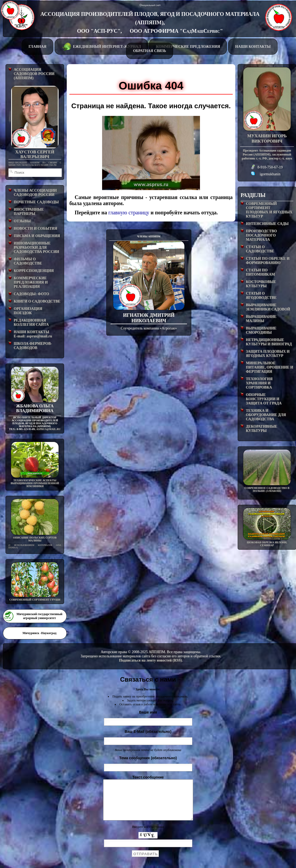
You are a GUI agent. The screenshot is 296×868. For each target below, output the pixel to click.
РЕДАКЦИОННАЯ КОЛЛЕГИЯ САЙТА (31, 322)
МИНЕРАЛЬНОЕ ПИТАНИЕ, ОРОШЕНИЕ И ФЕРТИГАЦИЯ (269, 367)
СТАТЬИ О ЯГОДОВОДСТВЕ (261, 296)
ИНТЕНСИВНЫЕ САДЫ (267, 224)
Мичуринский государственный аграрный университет (39, 616)
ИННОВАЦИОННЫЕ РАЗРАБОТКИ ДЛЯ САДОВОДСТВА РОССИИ (36, 247)
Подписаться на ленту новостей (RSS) (150, 660)
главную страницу (129, 213)
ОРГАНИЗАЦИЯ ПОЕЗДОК (28, 311)
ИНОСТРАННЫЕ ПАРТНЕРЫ (29, 212)
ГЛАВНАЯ (37, 47)
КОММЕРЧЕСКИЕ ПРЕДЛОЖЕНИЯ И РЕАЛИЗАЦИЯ (31, 282)
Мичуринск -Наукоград (39, 633)
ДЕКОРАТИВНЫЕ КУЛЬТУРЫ (262, 429)
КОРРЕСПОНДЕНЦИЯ (34, 271)
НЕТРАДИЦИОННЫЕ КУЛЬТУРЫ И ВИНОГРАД (269, 342)
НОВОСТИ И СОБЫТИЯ (35, 228)
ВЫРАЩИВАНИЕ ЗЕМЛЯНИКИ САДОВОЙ (268, 307)
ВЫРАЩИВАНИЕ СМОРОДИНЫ (261, 330)
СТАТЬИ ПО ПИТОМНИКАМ (260, 272)
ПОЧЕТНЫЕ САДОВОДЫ (36, 202)
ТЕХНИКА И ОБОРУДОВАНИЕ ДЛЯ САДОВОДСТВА (266, 415)
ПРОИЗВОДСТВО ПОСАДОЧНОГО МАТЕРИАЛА (261, 235)
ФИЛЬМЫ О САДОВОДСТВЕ (28, 261)
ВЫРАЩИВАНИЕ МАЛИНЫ (261, 319)
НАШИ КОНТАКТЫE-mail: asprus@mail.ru (33, 334)
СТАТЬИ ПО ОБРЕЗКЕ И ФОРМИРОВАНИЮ (268, 261)
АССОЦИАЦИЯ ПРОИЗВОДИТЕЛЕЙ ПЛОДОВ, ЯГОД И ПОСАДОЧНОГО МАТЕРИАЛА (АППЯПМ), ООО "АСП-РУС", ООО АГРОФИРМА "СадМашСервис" (150, 22)
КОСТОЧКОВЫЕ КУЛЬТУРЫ (261, 284)
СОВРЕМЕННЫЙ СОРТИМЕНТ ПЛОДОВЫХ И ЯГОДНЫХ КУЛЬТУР (269, 210)
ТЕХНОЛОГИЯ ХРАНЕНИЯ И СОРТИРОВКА (259, 383)
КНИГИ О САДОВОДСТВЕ (37, 301)
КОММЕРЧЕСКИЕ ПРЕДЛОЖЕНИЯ (188, 47)
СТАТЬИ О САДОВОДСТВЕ (260, 249)
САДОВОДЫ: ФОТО (31, 294)
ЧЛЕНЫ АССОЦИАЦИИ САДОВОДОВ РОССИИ (35, 193)
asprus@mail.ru (48, 429)
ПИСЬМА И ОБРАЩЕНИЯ (37, 236)
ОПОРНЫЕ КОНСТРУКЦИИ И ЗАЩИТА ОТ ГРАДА (264, 399)
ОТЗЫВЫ (22, 221)
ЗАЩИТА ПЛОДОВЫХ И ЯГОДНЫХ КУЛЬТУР (268, 354)
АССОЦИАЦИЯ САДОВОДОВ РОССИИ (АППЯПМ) (34, 74)
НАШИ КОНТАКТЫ (253, 47)
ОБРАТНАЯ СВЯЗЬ (149, 51)
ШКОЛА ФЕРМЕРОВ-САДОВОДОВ (33, 346)
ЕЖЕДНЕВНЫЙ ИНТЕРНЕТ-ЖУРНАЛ (101, 46)
